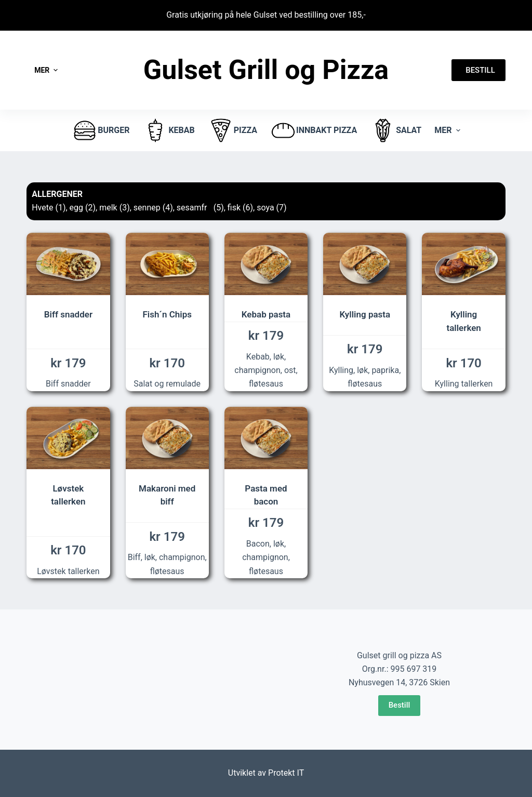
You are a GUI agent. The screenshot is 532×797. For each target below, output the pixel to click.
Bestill (400, 705)
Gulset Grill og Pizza (266, 70)
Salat (396, 130)
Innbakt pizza (314, 130)
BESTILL (478, 70)
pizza (232, 130)
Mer (47, 70)
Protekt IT (286, 773)
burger (101, 130)
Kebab (168, 130)
